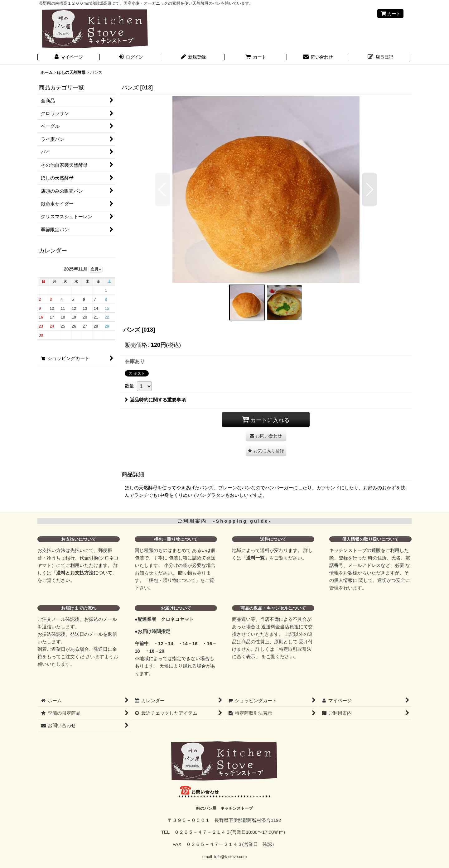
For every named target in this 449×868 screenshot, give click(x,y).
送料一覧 (255, 558)
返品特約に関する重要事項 (155, 400)
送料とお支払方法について (84, 573)
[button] (163, 189)
